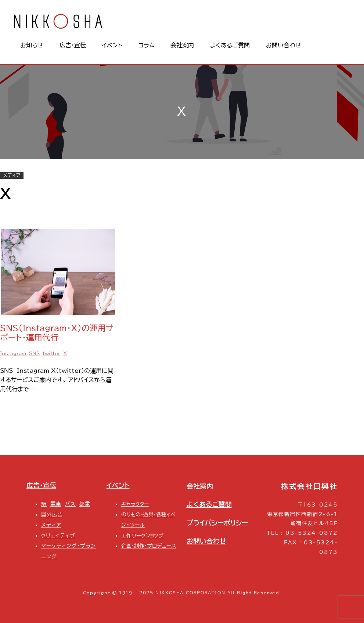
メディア (12, 175)
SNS (34, 354)
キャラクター (135, 504)
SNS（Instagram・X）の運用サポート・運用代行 (57, 333)
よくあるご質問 (209, 505)
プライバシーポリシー (217, 523)
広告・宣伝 (41, 485)
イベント (118, 485)
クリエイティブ (58, 535)
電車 (56, 504)
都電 (85, 504)
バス (70, 504)
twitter (51, 354)
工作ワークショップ (142, 535)
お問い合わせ (206, 541)
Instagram (13, 354)
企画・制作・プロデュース (149, 546)
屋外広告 (52, 514)
